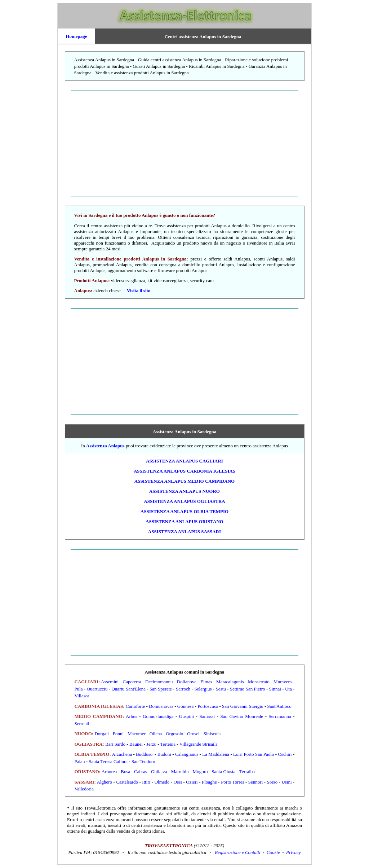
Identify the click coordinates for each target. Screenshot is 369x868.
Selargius (203, 689)
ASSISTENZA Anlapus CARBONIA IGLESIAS (184, 471)
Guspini (186, 716)
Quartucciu (97, 689)
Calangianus (187, 754)
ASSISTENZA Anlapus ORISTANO (184, 521)
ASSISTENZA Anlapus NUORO (184, 491)
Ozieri (192, 782)
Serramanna (280, 716)
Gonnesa (186, 706)
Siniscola (212, 734)
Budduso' (145, 754)
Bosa (125, 771)
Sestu (221, 689)
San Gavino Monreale (242, 716)
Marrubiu (180, 771)
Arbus (132, 716)
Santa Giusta (223, 771)
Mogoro (200, 771)
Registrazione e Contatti (237, 852)
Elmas (206, 682)
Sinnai (275, 689)
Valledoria (84, 789)
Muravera (283, 682)
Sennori (255, 782)
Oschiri (285, 754)
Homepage (76, 36)
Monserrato (259, 682)
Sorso (272, 782)
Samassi (207, 716)
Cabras (141, 771)
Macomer (137, 734)
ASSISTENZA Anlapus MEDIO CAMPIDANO (184, 481)
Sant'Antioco (279, 706)
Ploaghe (209, 782)
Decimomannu (159, 682)
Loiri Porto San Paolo (254, 754)
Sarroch (183, 689)
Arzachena (122, 754)
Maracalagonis (230, 682)
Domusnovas (161, 706)
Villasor (82, 696)
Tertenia (168, 744)
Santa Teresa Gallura (108, 761)
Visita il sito (139, 291)
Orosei (193, 734)
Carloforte (135, 706)
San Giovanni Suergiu (243, 706)
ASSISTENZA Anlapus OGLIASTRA (184, 501)
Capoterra (132, 682)
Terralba (247, 771)
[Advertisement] (184, 144)
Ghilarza (159, 771)
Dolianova (187, 682)
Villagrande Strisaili (198, 744)
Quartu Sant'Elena (128, 689)
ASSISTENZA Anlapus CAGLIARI (184, 461)
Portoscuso (208, 706)
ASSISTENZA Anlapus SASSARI (184, 532)
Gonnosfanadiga (158, 716)
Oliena (156, 734)
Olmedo (162, 782)
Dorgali (101, 734)
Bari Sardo (115, 744)
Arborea (109, 771)
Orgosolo (174, 734)
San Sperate (161, 689)
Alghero (105, 782)
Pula (79, 689)
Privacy (293, 852)
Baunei (136, 744)
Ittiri (146, 782)
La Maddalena (216, 754)
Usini (286, 782)
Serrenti (82, 724)
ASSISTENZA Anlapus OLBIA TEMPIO (184, 511)
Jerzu (152, 744)
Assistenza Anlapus (105, 446)
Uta (288, 689)
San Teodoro (143, 761)
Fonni (118, 734)
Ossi (178, 782)
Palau (80, 761)
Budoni (164, 754)
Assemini (110, 682)
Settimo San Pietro (248, 689)
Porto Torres (232, 782)
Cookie (273, 852)
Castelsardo (127, 782)
